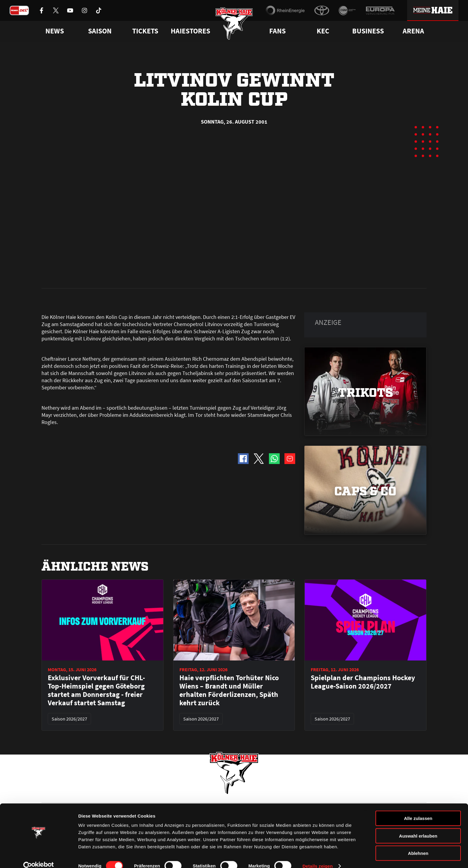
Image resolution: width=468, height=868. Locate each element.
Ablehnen (418, 843)
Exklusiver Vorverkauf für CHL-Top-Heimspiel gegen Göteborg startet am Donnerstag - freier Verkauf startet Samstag (96, 555)
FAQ (238, 793)
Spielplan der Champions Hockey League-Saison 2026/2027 (363, 547)
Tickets (145, 31)
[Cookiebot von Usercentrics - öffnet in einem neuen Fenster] (39, 856)
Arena (413, 31)
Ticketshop (149, 793)
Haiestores (190, 31)
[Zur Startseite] (234, 25)
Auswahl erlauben (418, 826)
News (47, 793)
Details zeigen (317, 856)
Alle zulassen (418, 808)
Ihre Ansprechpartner (352, 793)
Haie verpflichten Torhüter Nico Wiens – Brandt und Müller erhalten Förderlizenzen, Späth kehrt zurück (229, 555)
